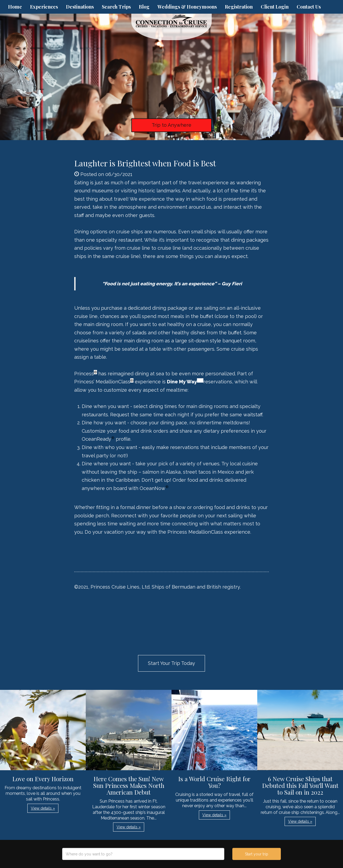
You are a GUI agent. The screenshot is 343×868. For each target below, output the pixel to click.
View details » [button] (43, 808)
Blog (144, 7)
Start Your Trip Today (171, 663)
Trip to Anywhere (171, 125)
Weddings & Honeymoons (187, 7)
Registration (239, 7)
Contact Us (309, 7)
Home (15, 7)
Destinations (80, 7)
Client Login (275, 7)
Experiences (44, 7)
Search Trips (116, 7)
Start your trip (257, 854)
